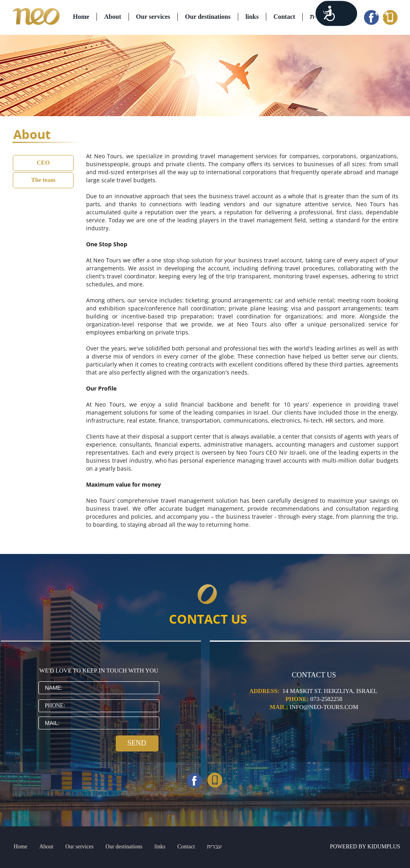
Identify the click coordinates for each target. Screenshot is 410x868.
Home (81, 17)
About (113, 17)
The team (43, 180)
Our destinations (208, 17)
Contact (284, 17)
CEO (43, 163)
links (252, 17)
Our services (153, 17)
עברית (319, 17)
